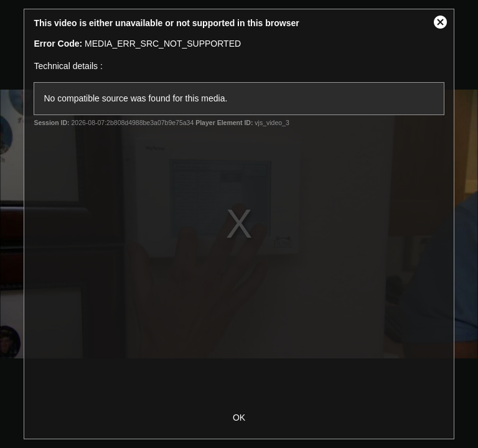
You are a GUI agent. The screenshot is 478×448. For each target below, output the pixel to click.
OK (239, 418)
